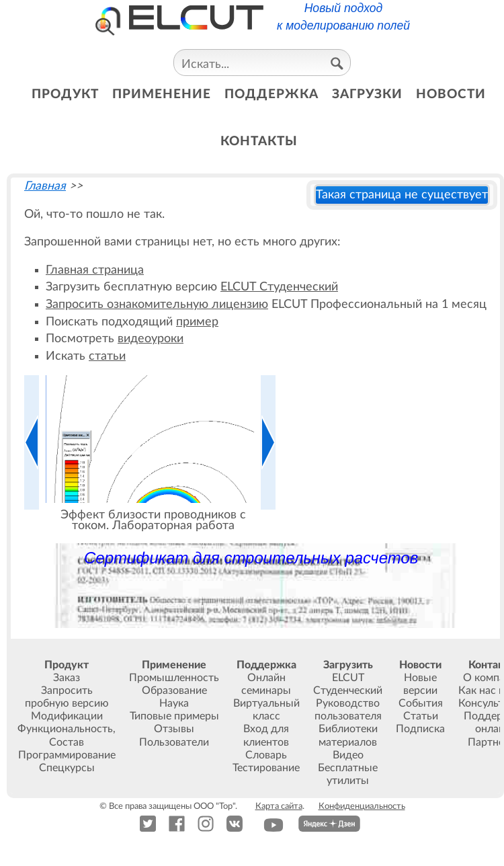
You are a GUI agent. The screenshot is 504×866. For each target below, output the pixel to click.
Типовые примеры (174, 716)
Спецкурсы (67, 768)
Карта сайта (279, 806)
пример (197, 322)
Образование (174, 691)
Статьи (421, 716)
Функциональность (65, 729)
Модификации (67, 716)
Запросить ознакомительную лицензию (157, 304)
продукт (65, 94)
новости (451, 94)
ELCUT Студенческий (279, 287)
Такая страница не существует (402, 195)
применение (162, 94)
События (421, 703)
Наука (174, 703)
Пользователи (174, 742)
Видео (348, 755)
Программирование (67, 755)
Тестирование (266, 768)
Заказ (67, 678)
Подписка (420, 729)
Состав (67, 742)
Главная (45, 186)
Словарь (266, 755)
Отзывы (174, 729)
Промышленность (174, 678)
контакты (259, 142)
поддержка (271, 94)
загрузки (367, 94)
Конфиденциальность (362, 806)
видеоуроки (151, 339)
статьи (107, 356)
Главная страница (95, 270)
